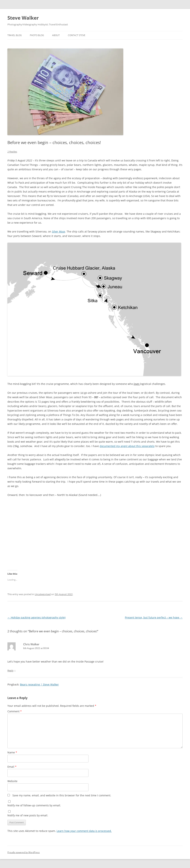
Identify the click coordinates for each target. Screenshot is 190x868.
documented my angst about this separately (127, 446)
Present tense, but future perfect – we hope (154, 617)
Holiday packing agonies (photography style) (36, 617)
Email (12, 767)
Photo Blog (37, 35)
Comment (15, 711)
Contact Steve (77, 35)
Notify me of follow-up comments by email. (34, 805)
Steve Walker (23, 18)
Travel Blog (15, 35)
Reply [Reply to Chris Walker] (10, 670)
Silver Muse (59, 231)
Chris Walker (31, 644)
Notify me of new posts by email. (28, 815)
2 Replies (12, 152)
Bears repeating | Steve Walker (39, 684)
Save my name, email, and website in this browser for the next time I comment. (62, 795)
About (56, 35)
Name (12, 752)
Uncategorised (43, 594)
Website (12, 781)
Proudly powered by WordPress (24, 852)
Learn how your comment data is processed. (84, 831)
